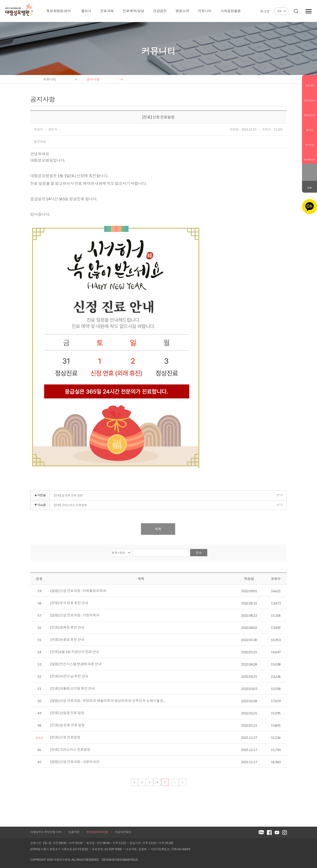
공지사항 (93, 79)
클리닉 (310, 127)
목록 (158, 529)
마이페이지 (310, 156)
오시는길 (310, 141)
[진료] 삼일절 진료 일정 (67, 713)
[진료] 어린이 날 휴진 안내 (69, 676)
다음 (175, 782)
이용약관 (74, 832)
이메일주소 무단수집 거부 (46, 832)
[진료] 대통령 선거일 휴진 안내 (73, 688)
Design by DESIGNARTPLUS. (120, 860)
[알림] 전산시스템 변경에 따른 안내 (76, 664)
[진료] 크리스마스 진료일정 (70, 505)
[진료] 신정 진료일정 (65, 737)
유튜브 (312, 175)
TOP (310, 188)
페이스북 (312, 169)
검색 (199, 553)
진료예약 (310, 82)
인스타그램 (307, 175)
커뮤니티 (50, 79)
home (32, 79)
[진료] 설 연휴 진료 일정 (68, 495)
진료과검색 (310, 97)
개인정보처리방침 (97, 832)
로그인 (265, 11)
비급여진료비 (123, 832)
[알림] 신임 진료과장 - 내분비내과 (75, 762)
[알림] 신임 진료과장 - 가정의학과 (75, 615)
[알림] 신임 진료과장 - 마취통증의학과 (78, 591)
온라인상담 (310, 112)
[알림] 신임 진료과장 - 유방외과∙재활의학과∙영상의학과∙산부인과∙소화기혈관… (108, 701)
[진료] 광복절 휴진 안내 (67, 627)
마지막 (183, 782)
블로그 (307, 169)
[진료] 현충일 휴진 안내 (67, 640)
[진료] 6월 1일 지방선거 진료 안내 (75, 652)
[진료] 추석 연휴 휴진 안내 (69, 603)
